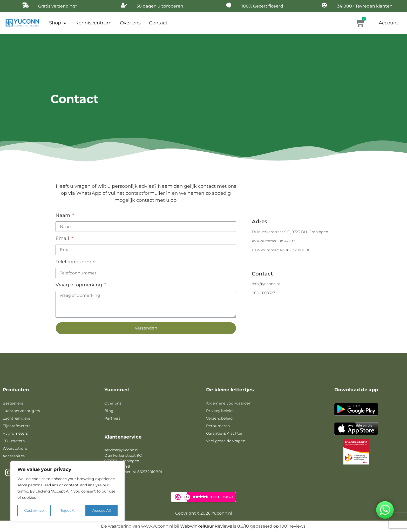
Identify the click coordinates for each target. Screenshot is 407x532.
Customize (34, 510)
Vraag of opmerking (79, 285)
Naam (63, 216)
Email (63, 239)
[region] (67, 491)
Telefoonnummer (76, 262)
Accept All (102, 510)
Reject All (68, 510)
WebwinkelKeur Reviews (206, 526)
